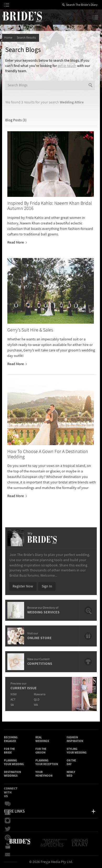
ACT (13, 700)
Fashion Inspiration (75, 739)
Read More (17, 243)
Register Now (23, 586)
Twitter (8, 829)
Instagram (8, 821)
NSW (14, 694)
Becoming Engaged (11, 739)
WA (36, 705)
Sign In (47, 586)
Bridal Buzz (8, 804)
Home (8, 38)
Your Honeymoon (44, 774)
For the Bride (9, 751)
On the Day (71, 762)
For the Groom (41, 751)
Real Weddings (42, 739)
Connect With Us (11, 792)
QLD (37, 700)
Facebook (8, 812)
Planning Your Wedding (14, 762)
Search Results (27, 38)
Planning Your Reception (47, 762)
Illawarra (40, 694)
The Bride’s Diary (22, 17)
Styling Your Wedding (77, 751)
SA (12, 705)
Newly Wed (71, 774)
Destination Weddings (12, 774)
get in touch (67, 66)
